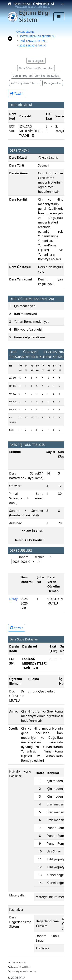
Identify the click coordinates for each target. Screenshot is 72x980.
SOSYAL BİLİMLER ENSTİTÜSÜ (37, 36)
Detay (13, 599)
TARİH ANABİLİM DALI (33, 41)
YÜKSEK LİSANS (25, 32)
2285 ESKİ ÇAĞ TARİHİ (33, 45)
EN (63, 4)
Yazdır (17, 93)
